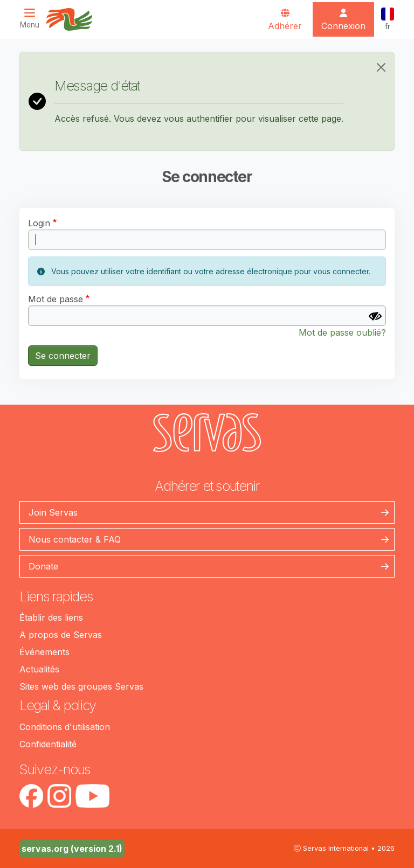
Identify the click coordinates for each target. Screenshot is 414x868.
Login (39, 223)
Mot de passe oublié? (342, 332)
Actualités (39, 669)
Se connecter (63, 356)
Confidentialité (48, 744)
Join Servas (53, 512)
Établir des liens (51, 617)
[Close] (381, 67)
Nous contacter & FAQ (75, 539)
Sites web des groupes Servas (81, 686)
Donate (43, 566)
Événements (44, 652)
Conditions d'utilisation (65, 727)
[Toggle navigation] (33, 19)
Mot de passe (56, 299)
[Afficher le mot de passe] (375, 316)
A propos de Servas (61, 635)
